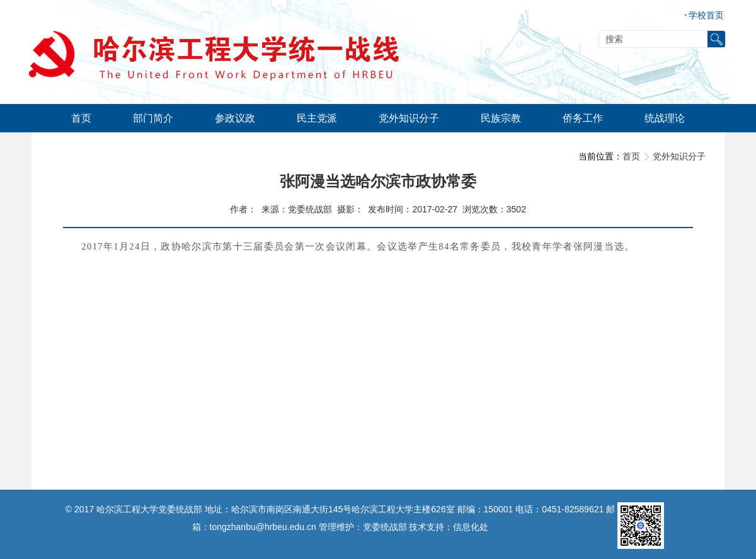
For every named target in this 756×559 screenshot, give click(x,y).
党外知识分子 (679, 156)
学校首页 (704, 15)
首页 (631, 156)
